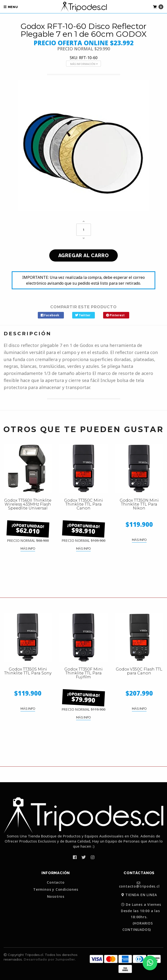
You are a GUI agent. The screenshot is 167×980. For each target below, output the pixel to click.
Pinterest (115, 315)
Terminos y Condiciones (56, 889)
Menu (11, 7)
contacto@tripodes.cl (139, 885)
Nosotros (56, 897)
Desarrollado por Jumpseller (49, 959)
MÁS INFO (28, 549)
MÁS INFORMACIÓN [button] (84, 64)
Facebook (50, 315)
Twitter (83, 315)
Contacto (56, 882)
